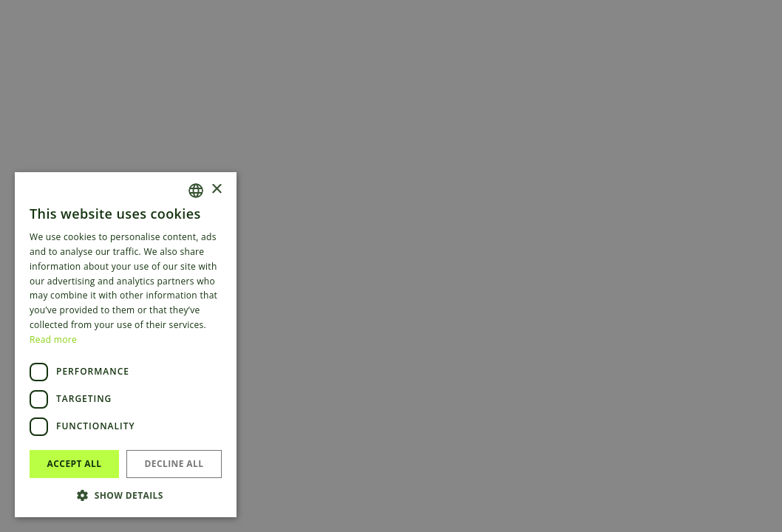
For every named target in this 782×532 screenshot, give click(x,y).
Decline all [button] (174, 464)
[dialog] (391, 266)
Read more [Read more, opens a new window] (53, 340)
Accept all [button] (75, 464)
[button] (126, 495)
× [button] (216, 190)
